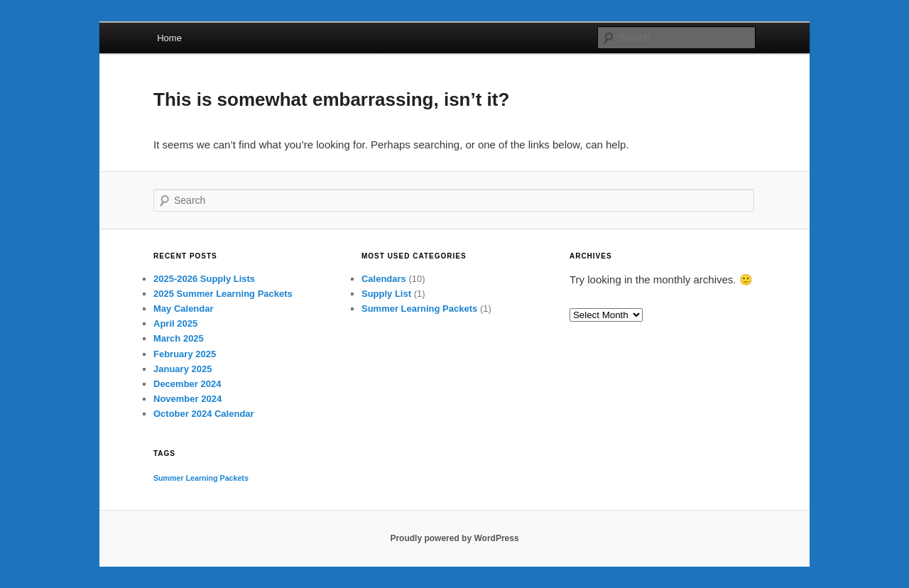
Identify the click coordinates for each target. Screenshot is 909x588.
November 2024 (187, 399)
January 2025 (183, 369)
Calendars (384, 279)
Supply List (386, 294)
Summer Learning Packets (419, 309)
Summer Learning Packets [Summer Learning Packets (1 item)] (201, 478)
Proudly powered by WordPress (454, 538)
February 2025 (185, 354)
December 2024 (187, 384)
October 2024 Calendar (204, 414)
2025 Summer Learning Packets (223, 294)
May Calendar (184, 309)
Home (169, 38)
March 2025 (179, 338)
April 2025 (175, 323)
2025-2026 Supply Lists (204, 279)
